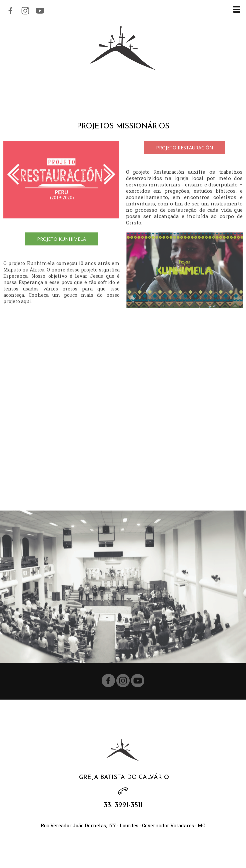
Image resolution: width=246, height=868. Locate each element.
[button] (184, 148)
